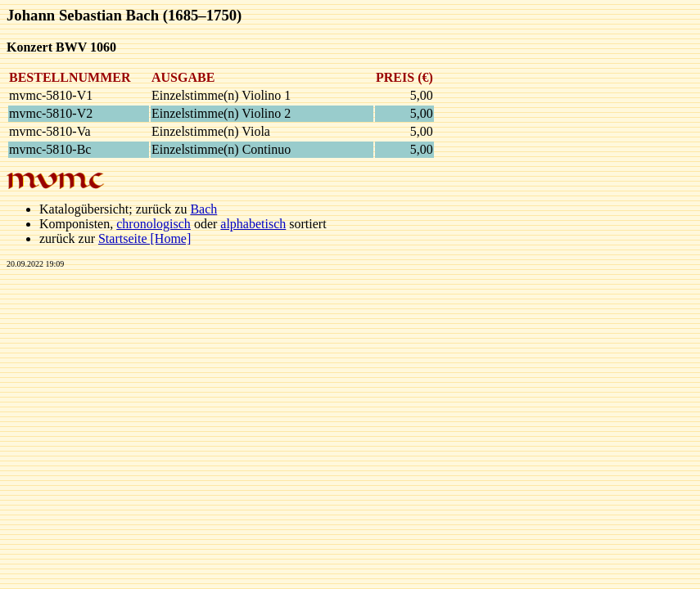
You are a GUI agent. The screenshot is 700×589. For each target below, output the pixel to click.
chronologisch (154, 224)
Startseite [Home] (145, 238)
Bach (203, 209)
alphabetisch (253, 224)
